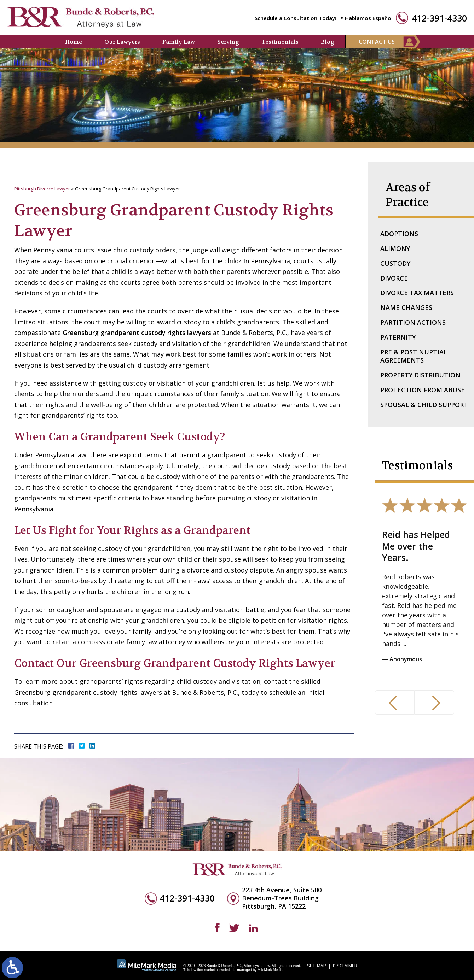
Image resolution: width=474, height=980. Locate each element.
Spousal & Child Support (424, 405)
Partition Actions (413, 322)
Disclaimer (345, 966)
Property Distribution (420, 375)
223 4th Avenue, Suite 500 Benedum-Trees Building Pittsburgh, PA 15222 (282, 898)
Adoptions (399, 234)
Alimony (395, 248)
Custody (395, 263)
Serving (228, 42)
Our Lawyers (122, 42)
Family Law (179, 42)
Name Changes (406, 307)
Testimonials (280, 42)
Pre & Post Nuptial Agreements (414, 356)
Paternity (398, 337)
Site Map (317, 966)
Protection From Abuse (423, 390)
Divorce (394, 278)
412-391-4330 (439, 18)
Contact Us (377, 42)
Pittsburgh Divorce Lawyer (42, 189)
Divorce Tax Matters (417, 293)
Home (74, 42)
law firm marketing (205, 970)
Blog (328, 42)
